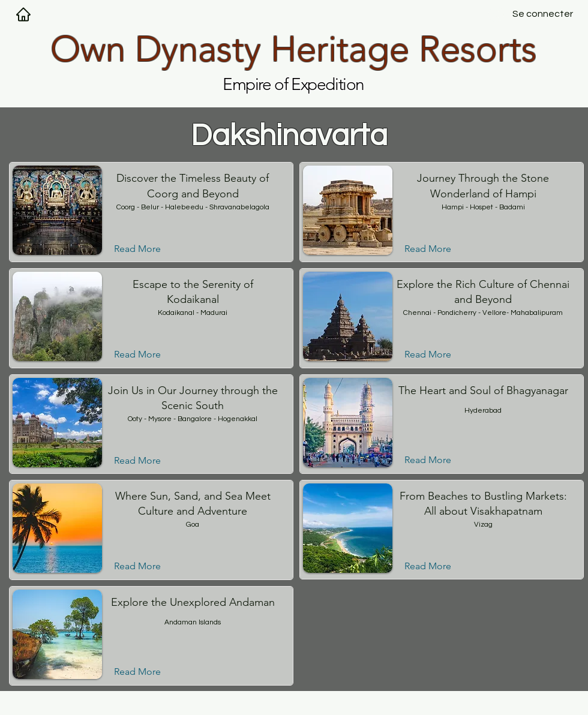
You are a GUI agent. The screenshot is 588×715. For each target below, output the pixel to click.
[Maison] (23, 14)
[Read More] (147, 249)
